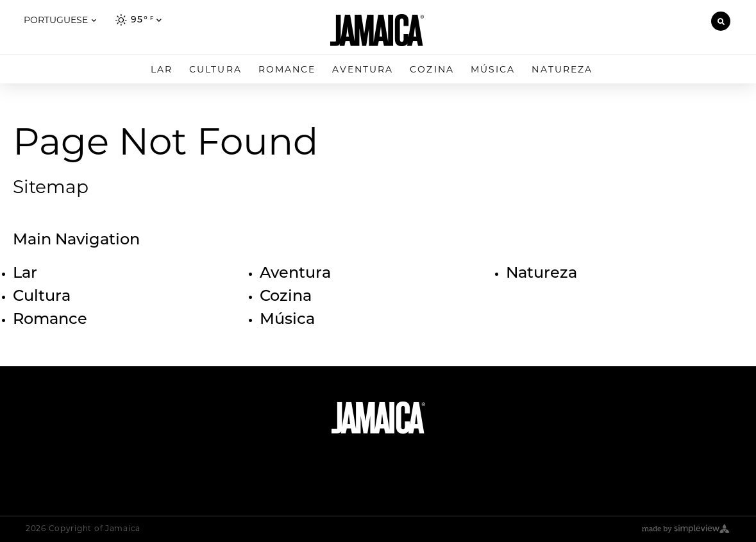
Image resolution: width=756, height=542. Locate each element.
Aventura (363, 69)
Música (493, 69)
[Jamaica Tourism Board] (377, 30)
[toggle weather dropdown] (139, 19)
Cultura (215, 69)
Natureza (562, 69)
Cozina (432, 69)
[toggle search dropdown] (721, 21)
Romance (287, 69)
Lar (162, 69)
